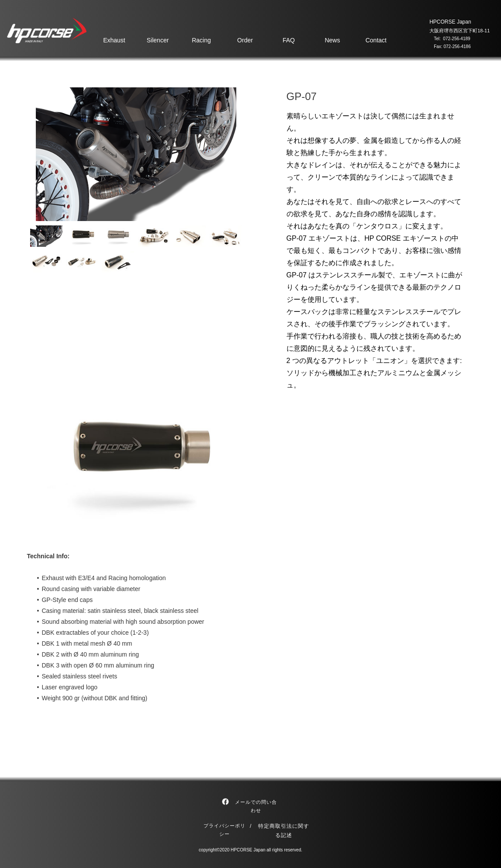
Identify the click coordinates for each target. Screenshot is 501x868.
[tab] (46, 236)
